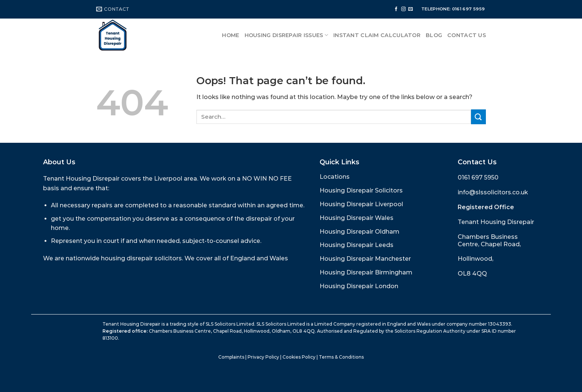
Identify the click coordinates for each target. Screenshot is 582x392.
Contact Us (467, 35)
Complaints (231, 357)
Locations (335, 177)
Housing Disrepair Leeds (357, 245)
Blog (434, 35)
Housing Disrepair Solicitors (361, 190)
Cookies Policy (299, 357)
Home (230, 35)
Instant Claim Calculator (377, 35)
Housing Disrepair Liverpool (361, 204)
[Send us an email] (411, 9)
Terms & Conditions (341, 357)
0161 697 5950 (478, 177)
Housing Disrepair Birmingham (366, 272)
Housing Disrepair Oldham (359, 232)
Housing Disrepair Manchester (365, 259)
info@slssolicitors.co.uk (493, 192)
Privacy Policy (263, 357)
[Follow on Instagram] (403, 9)
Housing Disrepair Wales (357, 218)
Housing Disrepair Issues (286, 35)
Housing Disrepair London (359, 286)
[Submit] (478, 117)
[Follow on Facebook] (396, 9)
